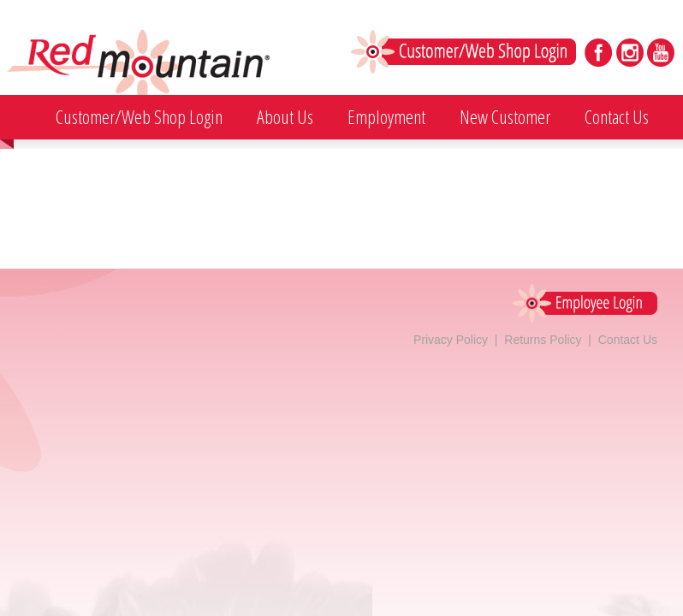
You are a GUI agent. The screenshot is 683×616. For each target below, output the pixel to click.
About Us (285, 116)
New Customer (505, 116)
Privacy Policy (451, 340)
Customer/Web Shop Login (139, 116)
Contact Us (617, 116)
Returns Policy (543, 340)
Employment (386, 116)
